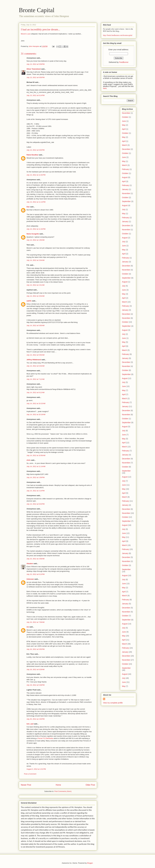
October (125, 117)
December (126, 149)
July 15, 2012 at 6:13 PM (36, 574)
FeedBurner (124, 62)
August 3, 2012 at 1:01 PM (36, 769)
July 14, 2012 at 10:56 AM (36, 455)
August (125, 177)
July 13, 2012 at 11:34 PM (36, 229)
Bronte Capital (37, 10)
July (124, 209)
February (126, 169)
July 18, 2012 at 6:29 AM (35, 669)
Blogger (90, 863)
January (125, 189)
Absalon (30, 564)
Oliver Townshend (34, 69)
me (28, 627)
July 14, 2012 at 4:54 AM (35, 296)
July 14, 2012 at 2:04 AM (35, 260)
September (126, 201)
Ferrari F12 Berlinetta (45, 738)
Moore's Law (25, 34)
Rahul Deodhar (32, 155)
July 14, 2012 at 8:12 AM (35, 392)
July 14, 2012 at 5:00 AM (35, 325)
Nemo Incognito (33, 234)
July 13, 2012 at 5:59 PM (36, 64)
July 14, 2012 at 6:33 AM (35, 366)
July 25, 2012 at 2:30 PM (36, 719)
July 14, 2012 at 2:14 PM (36, 491)
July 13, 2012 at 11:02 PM (36, 175)
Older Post (90, 785)
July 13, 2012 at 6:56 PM (36, 77)
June (124, 121)
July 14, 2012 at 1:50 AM (35, 240)
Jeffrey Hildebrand (34, 360)
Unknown (30, 579)
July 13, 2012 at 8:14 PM (36, 95)
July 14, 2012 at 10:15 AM (36, 403)
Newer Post (26, 785)
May (124, 125)
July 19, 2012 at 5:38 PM (36, 685)
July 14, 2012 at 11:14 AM (36, 466)
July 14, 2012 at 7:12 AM (35, 379)
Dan (28, 207)
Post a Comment (30, 774)
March (124, 145)
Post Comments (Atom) (63, 791)
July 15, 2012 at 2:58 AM (35, 559)
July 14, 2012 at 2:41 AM (35, 285)
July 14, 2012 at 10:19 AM (36, 414)
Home (58, 785)
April (124, 129)
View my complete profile (113, 703)
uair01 (29, 301)
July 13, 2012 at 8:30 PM (36, 150)
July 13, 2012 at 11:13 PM (36, 202)
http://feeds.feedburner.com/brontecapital (118, 35)
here (105, 88)
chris (29, 460)
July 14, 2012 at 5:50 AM (35, 355)
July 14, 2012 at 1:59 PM (36, 477)
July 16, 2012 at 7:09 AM (35, 622)
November (126, 113)
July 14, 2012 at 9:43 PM (36, 504)
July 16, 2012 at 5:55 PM (36, 649)
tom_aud (30, 724)
